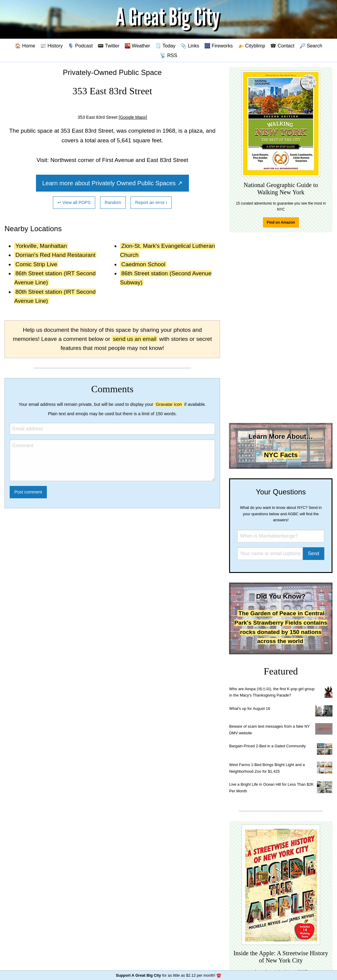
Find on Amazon (281, 222)
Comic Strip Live (36, 264)
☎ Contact (282, 46)
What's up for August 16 (250, 708)
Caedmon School (143, 264)
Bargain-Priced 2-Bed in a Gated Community (267, 746)
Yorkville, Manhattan (41, 246)
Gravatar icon (169, 404)
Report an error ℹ (151, 202)
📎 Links (190, 46)
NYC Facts (281, 455)
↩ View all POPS (74, 202)
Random (113, 202)
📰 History (52, 46)
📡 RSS (169, 55)
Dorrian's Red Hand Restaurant (55, 255)
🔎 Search (311, 46)
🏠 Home (25, 46)
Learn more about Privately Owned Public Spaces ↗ (112, 183)
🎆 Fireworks (219, 46)
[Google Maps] (133, 117)
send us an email (135, 339)
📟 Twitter (109, 46)
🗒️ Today (165, 46)
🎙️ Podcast (80, 46)
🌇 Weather (137, 46)
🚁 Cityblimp (252, 46)
